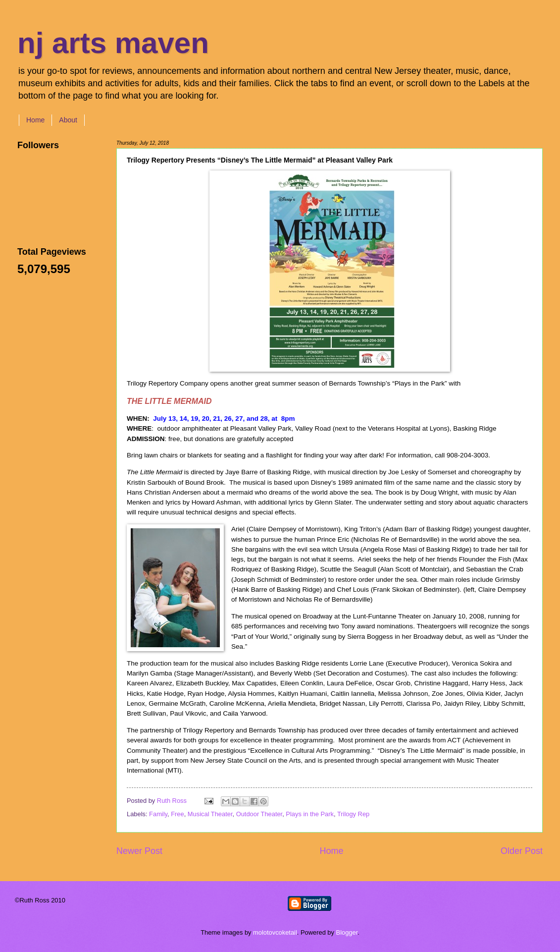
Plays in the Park (310, 814)
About (68, 120)
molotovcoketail (275, 932)
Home (35, 120)
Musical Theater (210, 814)
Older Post (522, 851)
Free (177, 814)
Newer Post (139, 851)
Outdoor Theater (259, 814)
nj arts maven (113, 43)
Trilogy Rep (353, 814)
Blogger (347, 932)
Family (158, 814)
